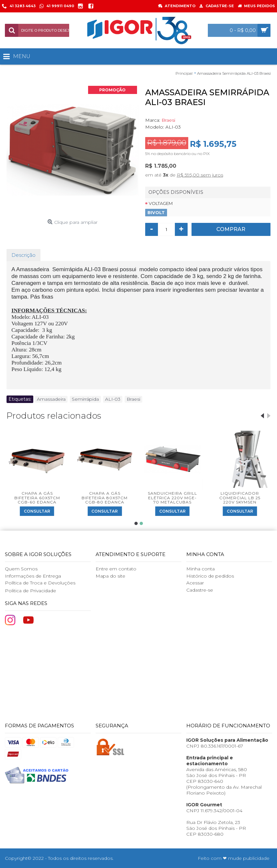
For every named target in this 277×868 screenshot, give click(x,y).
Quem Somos (21, 569)
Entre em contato (116, 569)
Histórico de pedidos (210, 576)
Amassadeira (51, 399)
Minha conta (200, 569)
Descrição (23, 255)
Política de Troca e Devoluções (40, 583)
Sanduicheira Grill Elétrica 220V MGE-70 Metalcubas (172, 497)
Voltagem (161, 203)
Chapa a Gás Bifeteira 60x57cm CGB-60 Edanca (37, 497)
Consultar (37, 511)
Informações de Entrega (33, 576)
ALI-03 (113, 399)
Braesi (168, 120)
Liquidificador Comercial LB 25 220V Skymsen (240, 497)
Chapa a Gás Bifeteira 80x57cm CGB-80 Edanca (105, 497)
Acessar (195, 583)
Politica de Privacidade (31, 591)
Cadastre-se (200, 590)
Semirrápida (85, 399)
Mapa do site (110, 576)
